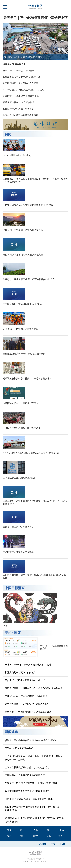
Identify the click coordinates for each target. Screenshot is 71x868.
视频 (9, 836)
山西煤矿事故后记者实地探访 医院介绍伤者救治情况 (29, 205)
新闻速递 (11, 732)
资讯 (35, 830)
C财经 (49, 830)
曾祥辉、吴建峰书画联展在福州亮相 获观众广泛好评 (31, 740)
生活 (62, 830)
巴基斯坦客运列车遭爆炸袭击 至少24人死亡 (24, 304)
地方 (35, 836)
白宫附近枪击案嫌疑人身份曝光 (18, 552)
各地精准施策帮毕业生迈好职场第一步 (22, 77)
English (42, 844)
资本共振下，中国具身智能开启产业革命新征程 (28, 712)
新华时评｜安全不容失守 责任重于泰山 (22, 96)
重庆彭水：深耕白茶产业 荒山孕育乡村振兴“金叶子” (28, 279)
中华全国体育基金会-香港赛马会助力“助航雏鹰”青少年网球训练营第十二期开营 (34, 758)
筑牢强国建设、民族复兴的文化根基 (21, 83)
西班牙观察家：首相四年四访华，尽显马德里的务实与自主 (34, 688)
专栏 (8, 633)
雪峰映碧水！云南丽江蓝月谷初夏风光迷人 (26, 775)
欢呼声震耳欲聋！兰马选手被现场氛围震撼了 (27, 791)
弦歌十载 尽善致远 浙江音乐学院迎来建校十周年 (29, 799)
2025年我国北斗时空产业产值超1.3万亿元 (24, 90)
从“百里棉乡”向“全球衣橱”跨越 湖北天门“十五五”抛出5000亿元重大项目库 (34, 820)
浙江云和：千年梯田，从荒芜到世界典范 (23, 230)
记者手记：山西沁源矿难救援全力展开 (22, 329)
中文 (53, 844)
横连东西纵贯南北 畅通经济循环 (19, 102)
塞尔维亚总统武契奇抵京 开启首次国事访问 (24, 354)
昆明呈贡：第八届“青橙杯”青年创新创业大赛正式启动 (31, 783)
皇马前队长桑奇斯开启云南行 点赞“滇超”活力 (27, 767)
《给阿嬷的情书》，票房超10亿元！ (21, 403)
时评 (22, 830)
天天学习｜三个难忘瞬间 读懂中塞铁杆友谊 (35, 18)
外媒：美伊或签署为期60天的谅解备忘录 (23, 255)
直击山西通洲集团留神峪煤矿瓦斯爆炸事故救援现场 (23, 57)
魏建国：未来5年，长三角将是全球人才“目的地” (29, 665)
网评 (17, 633)
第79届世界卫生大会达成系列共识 (20, 478)
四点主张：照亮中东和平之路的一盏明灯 (25, 680)
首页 (9, 830)
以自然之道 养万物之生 (14, 64)
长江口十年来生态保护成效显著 (18, 109)
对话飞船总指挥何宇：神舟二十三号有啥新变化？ (27, 379)
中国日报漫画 (15, 588)
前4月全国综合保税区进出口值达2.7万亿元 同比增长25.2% (32, 453)
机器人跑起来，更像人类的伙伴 (20, 672)
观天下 (62, 836)
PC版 (63, 844)
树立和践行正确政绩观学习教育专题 (21, 115)
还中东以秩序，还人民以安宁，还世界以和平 (27, 704)
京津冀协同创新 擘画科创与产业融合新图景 (26, 696)
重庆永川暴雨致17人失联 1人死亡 (19, 527)
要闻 (8, 134)
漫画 (49, 836)
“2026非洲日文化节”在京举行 (17, 155)
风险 (5, 626)
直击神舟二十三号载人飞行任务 (18, 71)
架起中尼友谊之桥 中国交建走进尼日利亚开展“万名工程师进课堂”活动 (33, 809)
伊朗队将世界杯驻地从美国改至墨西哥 (22, 428)
